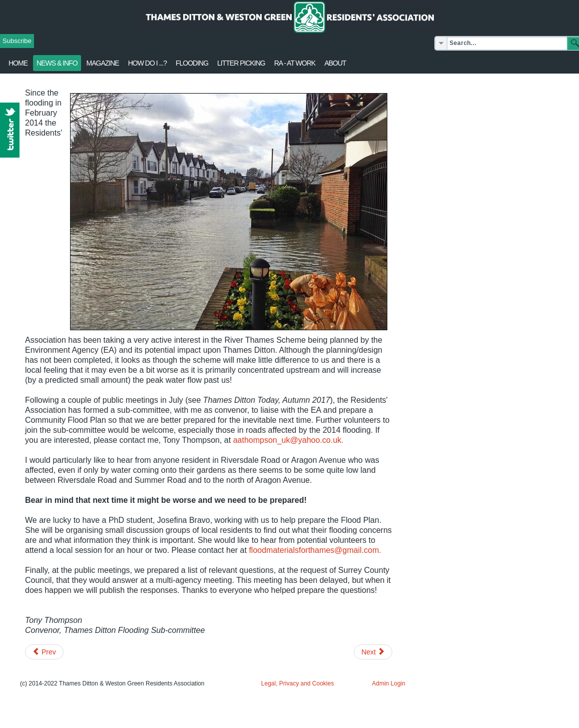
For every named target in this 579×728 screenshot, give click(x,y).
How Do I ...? (147, 63)
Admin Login (389, 683)
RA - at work (295, 63)
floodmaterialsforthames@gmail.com (314, 550)
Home (18, 63)
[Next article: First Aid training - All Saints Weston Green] (373, 652)
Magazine (103, 63)
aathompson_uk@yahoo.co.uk (287, 440)
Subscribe (17, 41)
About (335, 63)
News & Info (57, 63)
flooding (192, 63)
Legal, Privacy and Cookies (298, 683)
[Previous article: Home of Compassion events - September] (44, 652)
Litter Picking (241, 63)
